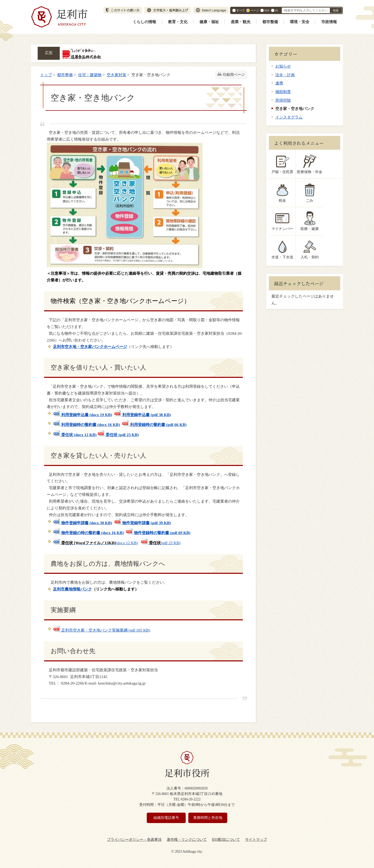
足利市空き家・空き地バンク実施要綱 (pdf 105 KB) (102, 630)
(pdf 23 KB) (161, 543)
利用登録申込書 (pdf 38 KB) (142, 415)
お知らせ (283, 66)
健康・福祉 (209, 22)
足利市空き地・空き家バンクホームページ (90, 347)
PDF (267, 10)
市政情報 (329, 22)
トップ (46, 75)
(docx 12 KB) (95, 543)
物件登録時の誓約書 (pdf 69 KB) (158, 533)
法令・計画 (285, 75)
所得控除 (283, 100)
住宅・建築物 (90, 75)
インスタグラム (289, 117)
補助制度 (283, 92)
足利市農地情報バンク (72, 589)
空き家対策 (116, 75)
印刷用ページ (234, 75)
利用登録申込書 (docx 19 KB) (83, 415)
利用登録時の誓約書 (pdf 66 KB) (154, 425)
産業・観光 (241, 22)
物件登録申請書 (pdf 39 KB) (142, 523)
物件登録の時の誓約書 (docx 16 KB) (88, 533)
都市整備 (270, 22)
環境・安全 (300, 22)
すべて (241, 10)
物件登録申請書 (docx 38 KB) (83, 523)
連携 (279, 83)
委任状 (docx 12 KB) (75, 435)
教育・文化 (178, 22)
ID (276, 10)
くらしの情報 (144, 22)
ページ (255, 10)
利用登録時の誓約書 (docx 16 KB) (86, 425)
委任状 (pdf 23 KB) (118, 435)
